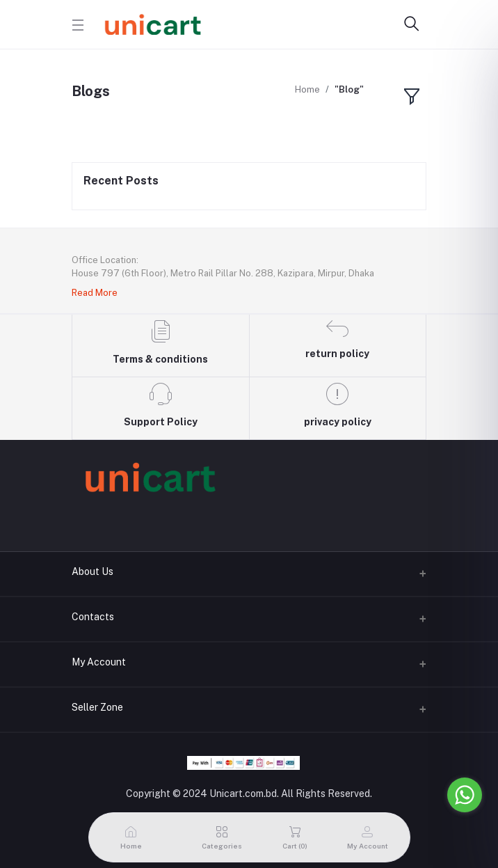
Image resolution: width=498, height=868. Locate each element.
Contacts (93, 617)
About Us (93, 571)
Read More (95, 293)
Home (307, 89)
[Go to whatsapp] (465, 795)
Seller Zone (97, 707)
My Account (99, 662)
